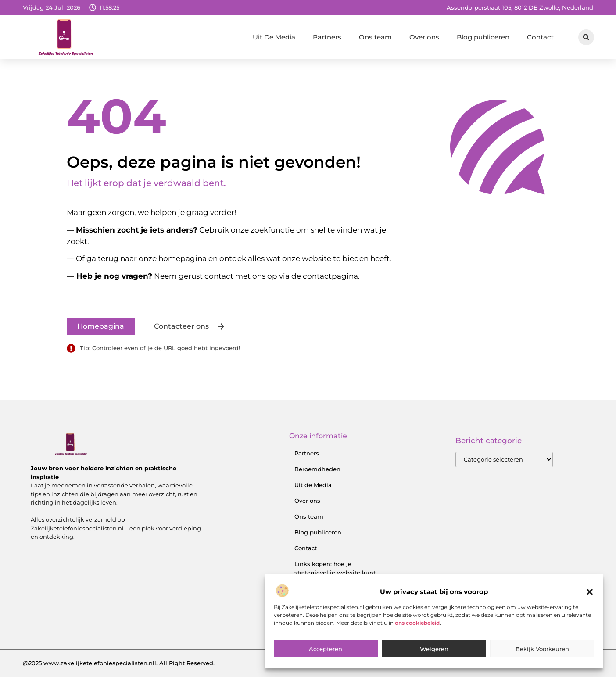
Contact (540, 37)
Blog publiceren (483, 37)
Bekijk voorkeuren (542, 652)
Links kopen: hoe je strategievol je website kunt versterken (335, 573)
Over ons (424, 37)
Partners (327, 37)
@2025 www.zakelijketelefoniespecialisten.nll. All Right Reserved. (119, 663)
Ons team (375, 37)
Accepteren (326, 652)
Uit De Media (274, 37)
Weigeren (434, 652)
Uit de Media (313, 485)
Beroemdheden (317, 469)
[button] (590, 595)
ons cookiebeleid (417, 626)
